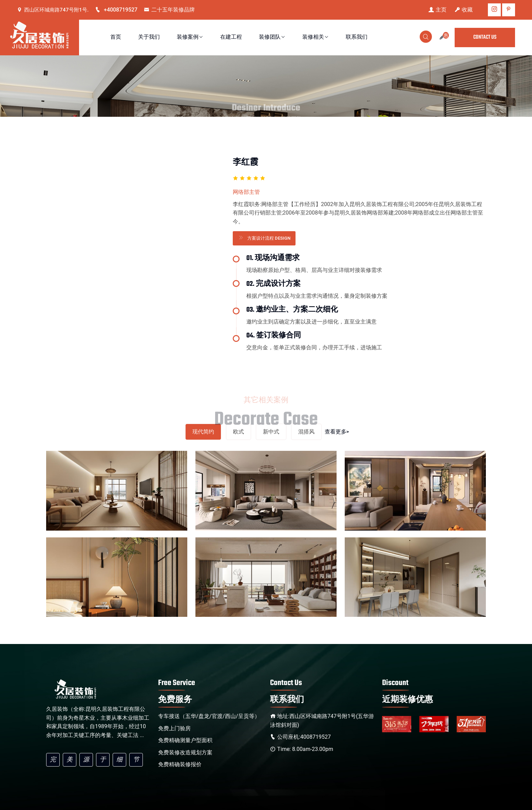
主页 (438, 10)
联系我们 (357, 38)
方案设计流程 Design (264, 238)
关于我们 (149, 38)
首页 (116, 38)
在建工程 (231, 38)
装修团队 (272, 38)
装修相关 (316, 38)
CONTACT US (485, 37)
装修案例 (190, 38)
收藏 (464, 10)
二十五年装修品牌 (169, 10)
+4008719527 (116, 10)
